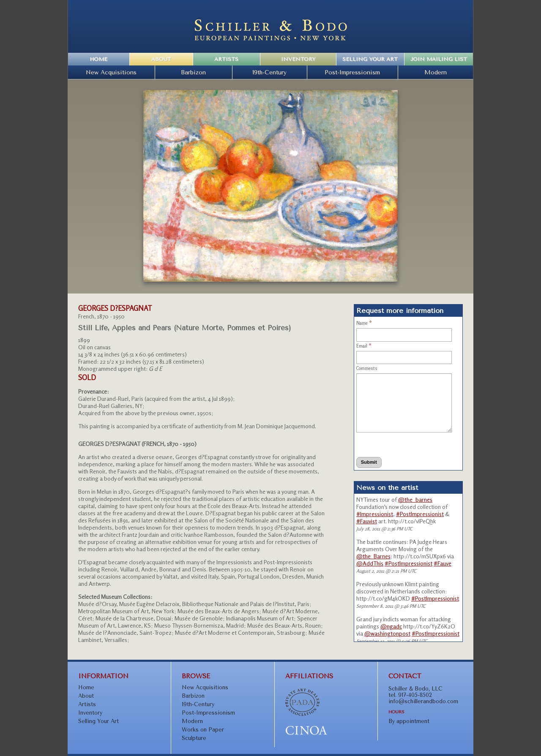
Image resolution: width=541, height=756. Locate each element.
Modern (436, 72)
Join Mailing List (439, 59)
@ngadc (391, 626)
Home (98, 59)
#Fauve (443, 563)
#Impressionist (375, 514)
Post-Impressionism (352, 72)
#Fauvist (367, 521)
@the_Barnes (373, 556)
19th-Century (269, 72)
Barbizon (193, 72)
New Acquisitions (111, 72)
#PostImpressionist (420, 514)
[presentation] (395, 445)
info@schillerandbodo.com (423, 701)
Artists (226, 59)
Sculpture (194, 738)
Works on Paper (203, 730)
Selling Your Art (370, 59)
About (161, 59)
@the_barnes (415, 499)
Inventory (298, 59)
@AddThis (370, 563)
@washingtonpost (387, 633)
